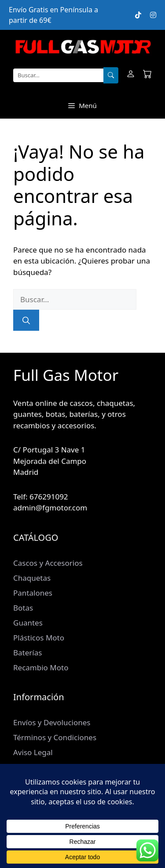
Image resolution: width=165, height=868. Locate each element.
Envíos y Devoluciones (52, 722)
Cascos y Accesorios (48, 563)
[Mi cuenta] (131, 75)
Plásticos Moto (39, 638)
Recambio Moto (41, 667)
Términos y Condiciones (55, 737)
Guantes (28, 623)
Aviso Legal (33, 752)
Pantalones (33, 593)
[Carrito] (147, 75)
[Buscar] (111, 76)
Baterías (27, 653)
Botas (23, 608)
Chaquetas (32, 578)
